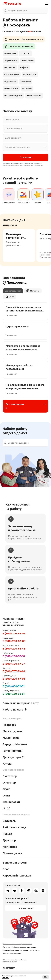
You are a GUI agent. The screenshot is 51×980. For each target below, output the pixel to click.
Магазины (33, 291)
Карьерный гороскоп (17, 876)
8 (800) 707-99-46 (14, 671)
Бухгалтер (10, 776)
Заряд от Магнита (15, 744)
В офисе (24, 67)
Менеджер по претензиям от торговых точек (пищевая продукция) (15, 241)
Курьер (7, 834)
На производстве (13, 95)
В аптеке (27, 88)
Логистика (10, 847)
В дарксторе (30, 74)
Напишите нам (26, 908)
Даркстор (9, 840)
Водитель (9, 821)
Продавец (9, 725)
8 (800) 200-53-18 (14, 656)
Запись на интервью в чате (21, 703)
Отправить (26, 157)
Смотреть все (10, 225)
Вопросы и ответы (15, 863)
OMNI (6, 796)
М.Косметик (11, 738)
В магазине (10, 53)
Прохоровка (18, 25)
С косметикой (12, 74)
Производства (12, 853)
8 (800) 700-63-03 (14, 634)
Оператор (9, 783)
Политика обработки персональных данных (19, 947)
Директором (11, 60)
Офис (9, 297)
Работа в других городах (12, 954)
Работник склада (14, 827)
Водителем (28, 60)
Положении (39, 166)
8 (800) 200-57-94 (14, 679)
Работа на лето (15, 710)
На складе (10, 67)
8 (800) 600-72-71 (14, 686)
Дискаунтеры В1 (14, 757)
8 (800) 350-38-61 (14, 694)
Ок (46, 977)
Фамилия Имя (12, 119)
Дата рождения (13, 138)
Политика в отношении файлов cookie (17, 944)
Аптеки (8, 764)
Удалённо (26, 81)
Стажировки (11, 802)
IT (6, 808)
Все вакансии (34, 95)
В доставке (10, 81)
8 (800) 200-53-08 (14, 641)
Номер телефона (14, 129)
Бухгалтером (11, 88)
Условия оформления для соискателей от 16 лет (21, 950)
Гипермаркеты (12, 751)
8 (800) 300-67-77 (14, 664)
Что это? (6, 978)
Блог (6, 869)
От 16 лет (26, 53)
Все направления (13, 291)
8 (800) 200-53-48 (14, 649)
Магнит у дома (13, 731)
